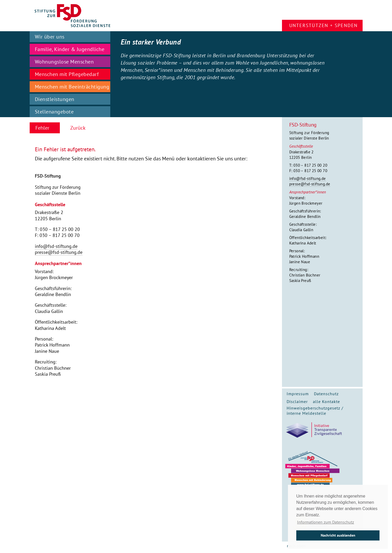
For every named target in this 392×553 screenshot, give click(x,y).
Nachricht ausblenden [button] (338, 535)
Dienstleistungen (55, 99)
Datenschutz (326, 394)
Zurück (78, 128)
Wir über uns (50, 37)
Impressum (298, 394)
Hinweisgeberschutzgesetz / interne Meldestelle (315, 411)
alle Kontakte (326, 401)
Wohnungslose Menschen (64, 62)
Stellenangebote (54, 112)
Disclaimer (297, 401)
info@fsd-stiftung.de (308, 178)
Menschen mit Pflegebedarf (67, 74)
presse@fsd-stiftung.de (310, 184)
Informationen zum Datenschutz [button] (326, 522)
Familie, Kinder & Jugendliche (70, 49)
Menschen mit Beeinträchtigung (72, 87)
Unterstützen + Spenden (324, 25)
